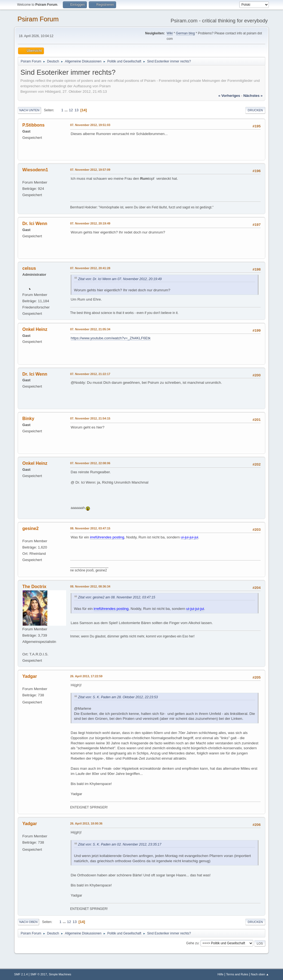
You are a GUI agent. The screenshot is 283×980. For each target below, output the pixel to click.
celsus (29, 268)
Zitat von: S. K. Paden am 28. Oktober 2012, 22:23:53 (118, 697)
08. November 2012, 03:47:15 (90, 528)
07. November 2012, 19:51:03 (90, 125)
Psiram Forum (38, 19)
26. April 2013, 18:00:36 (86, 823)
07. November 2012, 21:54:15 (90, 418)
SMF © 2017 (39, 974)
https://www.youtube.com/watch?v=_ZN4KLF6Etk (111, 338)
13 (77, 110)
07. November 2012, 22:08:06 (90, 463)
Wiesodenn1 (35, 170)
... (67, 110)
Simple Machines (60, 974)
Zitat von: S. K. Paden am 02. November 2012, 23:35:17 (120, 844)
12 (71, 110)
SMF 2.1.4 (21, 974)
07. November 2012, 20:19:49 (90, 223)
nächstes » (253, 96)
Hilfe (220, 974)
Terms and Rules (237, 974)
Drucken (255, 110)
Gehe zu (192, 943)
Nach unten (29, 110)
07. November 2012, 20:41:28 (90, 268)
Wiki (170, 33)
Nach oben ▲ (260, 974)
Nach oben (29, 922)
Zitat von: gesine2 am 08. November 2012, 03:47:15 (117, 597)
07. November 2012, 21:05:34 (90, 329)
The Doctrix (34, 587)
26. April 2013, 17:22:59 (86, 676)
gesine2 (31, 528)
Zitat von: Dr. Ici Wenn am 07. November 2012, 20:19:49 (120, 279)
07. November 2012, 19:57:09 (90, 170)
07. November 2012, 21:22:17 (90, 374)
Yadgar (30, 676)
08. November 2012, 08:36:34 (90, 586)
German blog (185, 33)
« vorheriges (229, 96)
